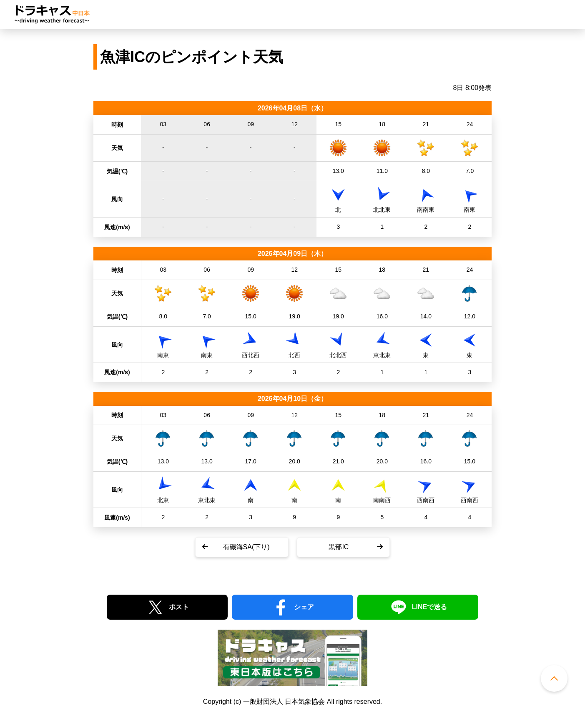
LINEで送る (429, 607)
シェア (304, 607)
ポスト (179, 607)
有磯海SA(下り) (246, 547)
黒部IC (339, 547)
